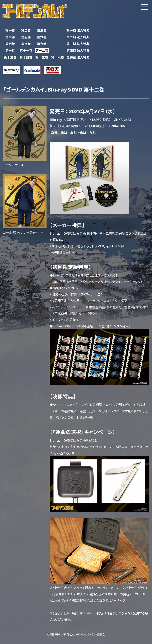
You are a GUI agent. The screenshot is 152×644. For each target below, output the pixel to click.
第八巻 (26, 44)
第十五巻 (42, 57)
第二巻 (26, 30)
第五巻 (26, 37)
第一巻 (10, 30)
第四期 (78, 51)
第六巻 (42, 37)
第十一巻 (26, 51)
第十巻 (10, 51)
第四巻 (10, 37)
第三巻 (42, 30)
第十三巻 (10, 57)
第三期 (78, 44)
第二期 (78, 37)
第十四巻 (26, 57)
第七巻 (10, 44)
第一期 (78, 30)
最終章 (78, 57)
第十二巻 (42, 51)
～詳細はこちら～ (62, 252)
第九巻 (42, 44)
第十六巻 (58, 57)
